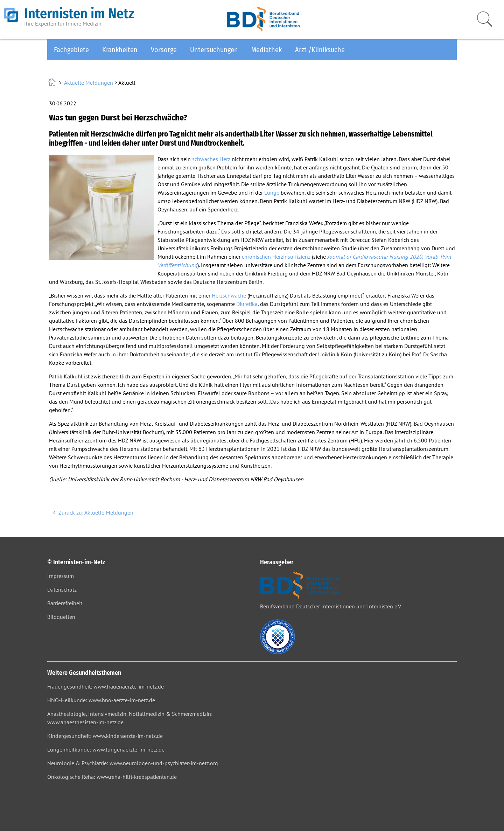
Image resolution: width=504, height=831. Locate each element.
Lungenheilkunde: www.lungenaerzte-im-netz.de (106, 749)
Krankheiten (120, 50)
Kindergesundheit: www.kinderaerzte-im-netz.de (105, 736)
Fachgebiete (71, 50)
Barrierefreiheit (65, 603)
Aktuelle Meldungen (89, 83)
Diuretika (247, 304)
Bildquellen (61, 617)
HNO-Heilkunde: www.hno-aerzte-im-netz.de (101, 700)
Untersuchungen (214, 50)
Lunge (272, 193)
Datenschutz (62, 589)
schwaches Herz (211, 159)
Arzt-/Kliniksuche (320, 50)
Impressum (61, 576)
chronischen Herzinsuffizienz (276, 257)
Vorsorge (164, 50)
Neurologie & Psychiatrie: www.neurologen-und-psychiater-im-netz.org (133, 763)
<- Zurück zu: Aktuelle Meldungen (93, 512)
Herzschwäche (229, 295)
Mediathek (267, 50)
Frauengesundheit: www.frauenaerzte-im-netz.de (106, 686)
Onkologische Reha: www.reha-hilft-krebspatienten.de (112, 777)
